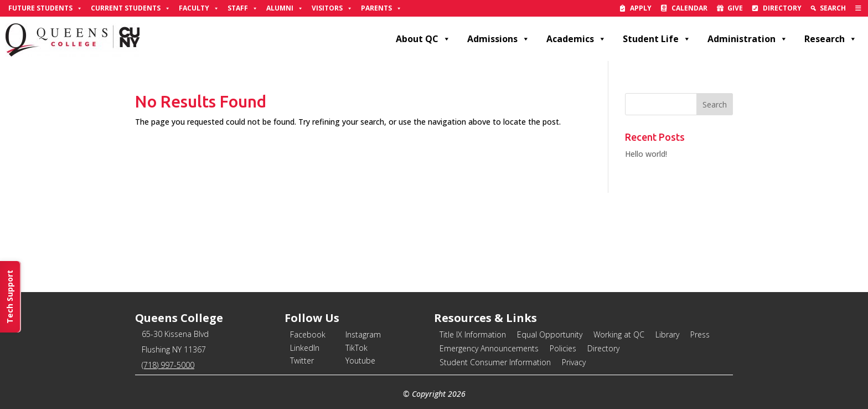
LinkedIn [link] (305, 348)
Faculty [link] (199, 8)
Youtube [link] (360, 361)
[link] (858, 8)
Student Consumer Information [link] (495, 362)
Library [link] (667, 334)
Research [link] (831, 39)
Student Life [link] (657, 39)
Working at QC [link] (619, 334)
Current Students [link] (131, 8)
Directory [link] (782, 8)
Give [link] (735, 8)
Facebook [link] (308, 334)
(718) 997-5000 (168, 365)
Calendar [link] (689, 8)
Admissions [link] (498, 39)
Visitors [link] (332, 8)
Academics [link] (576, 39)
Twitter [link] (302, 361)
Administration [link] (748, 39)
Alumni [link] (285, 8)
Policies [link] (563, 348)
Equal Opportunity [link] (550, 334)
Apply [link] (641, 8)
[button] (715, 104)
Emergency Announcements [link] (489, 348)
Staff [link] (243, 8)
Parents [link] (381, 8)
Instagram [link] (363, 334)
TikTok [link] (356, 348)
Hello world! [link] (646, 154)
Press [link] (700, 334)
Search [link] (833, 8)
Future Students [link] (45, 8)
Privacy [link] (574, 362)
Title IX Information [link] (473, 334)
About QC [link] (423, 39)
